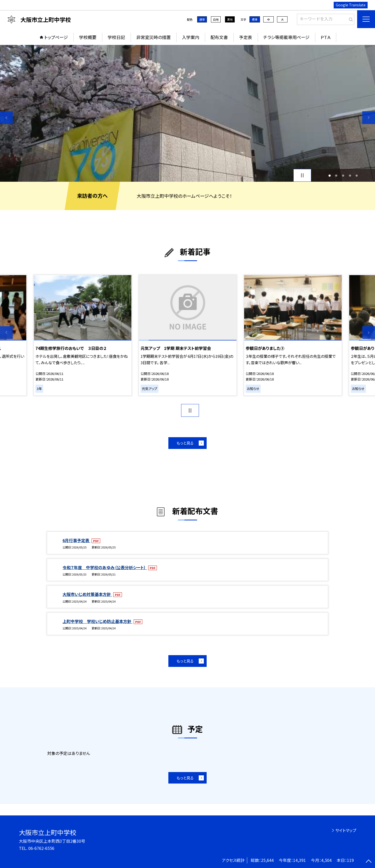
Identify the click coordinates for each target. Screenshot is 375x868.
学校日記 (116, 37)
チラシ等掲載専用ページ (286, 37)
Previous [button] (6, 118)
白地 (216, 19)
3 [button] (343, 175)
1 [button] (329, 175)
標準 (255, 19)
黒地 (230, 19)
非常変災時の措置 (153, 37)
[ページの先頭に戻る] (369, 862)
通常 (202, 19)
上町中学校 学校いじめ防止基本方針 (97, 621)
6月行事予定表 (76, 540)
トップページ (56, 37)
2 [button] (336, 175)
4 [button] (350, 175)
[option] (187, 113)
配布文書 (219, 37)
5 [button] (357, 175)
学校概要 (88, 37)
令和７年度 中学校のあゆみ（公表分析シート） (105, 567)
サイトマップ (346, 830)
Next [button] (369, 118)
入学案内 (191, 37)
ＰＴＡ (326, 37)
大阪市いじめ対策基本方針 (87, 594)
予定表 (246, 37)
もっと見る (185, 443)
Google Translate (351, 5)
